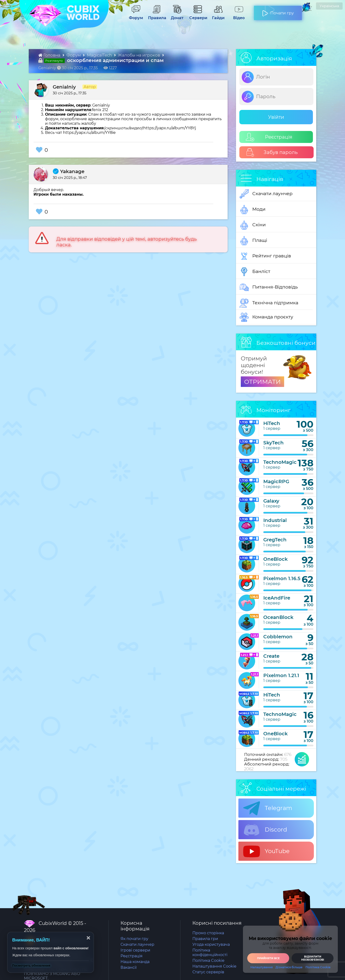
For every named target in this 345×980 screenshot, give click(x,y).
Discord (265, 830)
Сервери (197, 16)
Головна (50, 55)
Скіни (253, 225)
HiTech (272, 423)
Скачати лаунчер (266, 194)
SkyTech (273, 443)
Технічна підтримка (269, 303)
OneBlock (276, 559)
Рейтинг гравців (265, 256)
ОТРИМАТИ (262, 382)
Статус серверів (208, 972)
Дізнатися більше (289, 967)
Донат (175, 16)
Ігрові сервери (135, 950)
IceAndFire (277, 598)
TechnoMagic (280, 462)
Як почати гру (134, 939)
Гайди (216, 16)
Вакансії (129, 967)
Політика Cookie (208, 960)
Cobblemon (278, 637)
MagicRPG (276, 482)
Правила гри (205, 939)
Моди (253, 210)
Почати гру (278, 11)
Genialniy (64, 87)
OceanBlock (278, 617)
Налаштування (262, 967)
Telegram (268, 808)
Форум (134, 16)
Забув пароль (272, 152)
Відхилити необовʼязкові (313, 958)
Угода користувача (211, 944)
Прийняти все (268, 958)
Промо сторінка (208, 933)
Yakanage (69, 171)
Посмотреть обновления (31, 966)
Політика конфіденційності (210, 952)
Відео (237, 16)
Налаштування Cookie (214, 966)
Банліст (255, 272)
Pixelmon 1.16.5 (282, 578)
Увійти (276, 117)
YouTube (266, 851)
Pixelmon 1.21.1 (281, 675)
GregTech (275, 540)
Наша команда (135, 962)
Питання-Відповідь (269, 287)
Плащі (253, 241)
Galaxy (271, 501)
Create (271, 656)
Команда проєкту (266, 317)
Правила (156, 16)
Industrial (275, 520)
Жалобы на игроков (139, 55)
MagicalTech (100, 55)
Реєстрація (269, 137)
